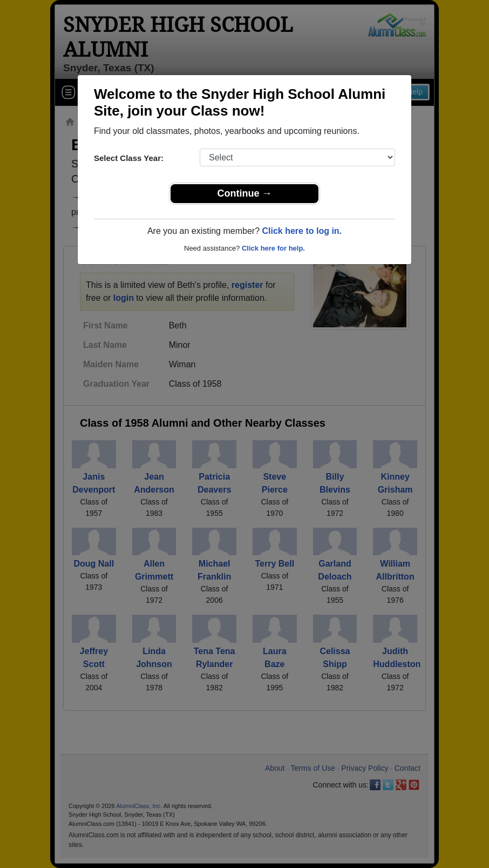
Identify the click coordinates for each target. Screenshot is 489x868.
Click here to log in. (302, 231)
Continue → (245, 193)
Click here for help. (273, 248)
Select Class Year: (129, 158)
